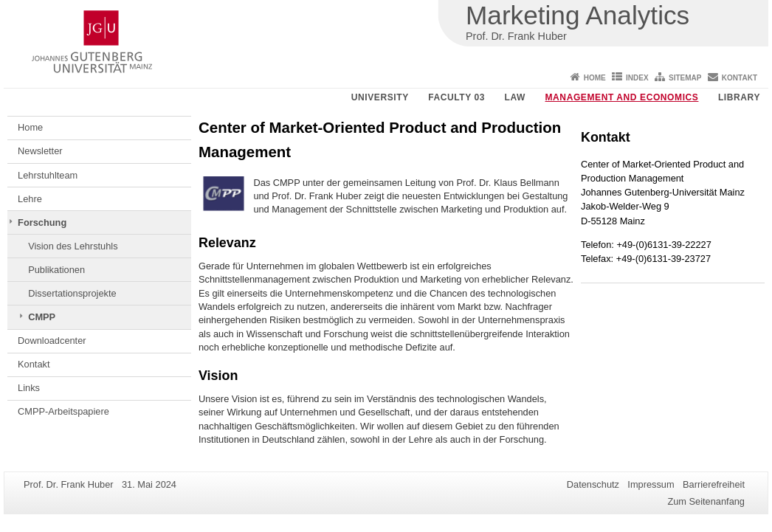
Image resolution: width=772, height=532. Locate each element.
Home (595, 78)
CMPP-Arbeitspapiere (63, 411)
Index (637, 78)
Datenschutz (593, 484)
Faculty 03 (456, 97)
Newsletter (40, 151)
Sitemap (685, 78)
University (380, 97)
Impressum (651, 484)
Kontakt (740, 78)
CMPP (42, 317)
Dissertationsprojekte (72, 293)
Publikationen (56, 270)
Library (739, 97)
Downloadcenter (52, 341)
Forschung (42, 222)
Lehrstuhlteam (48, 175)
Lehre (30, 199)
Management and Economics (622, 97)
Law (515, 97)
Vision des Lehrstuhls (73, 246)
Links (29, 388)
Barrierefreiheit (714, 484)
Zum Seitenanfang (706, 501)
